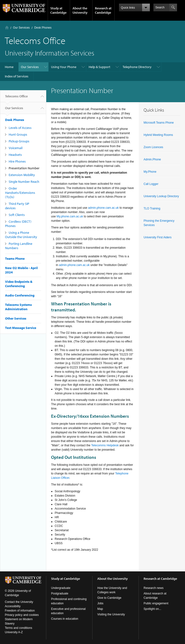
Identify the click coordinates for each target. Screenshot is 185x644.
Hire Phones (17, 161)
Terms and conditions (18, 628)
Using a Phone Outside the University (21, 235)
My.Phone (150, 172)
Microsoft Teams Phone (159, 123)
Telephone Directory (137, 67)
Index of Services (17, 76)
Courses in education (65, 619)
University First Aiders (158, 237)
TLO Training (152, 208)
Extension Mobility (22, 175)
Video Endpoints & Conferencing (19, 284)
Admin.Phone (152, 159)
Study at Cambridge (58, 10)
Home (7, 28)
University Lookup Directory (161, 196)
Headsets (15, 155)
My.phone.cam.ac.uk (70, 216)
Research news (154, 588)
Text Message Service (21, 328)
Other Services (16, 318)
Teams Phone (15, 259)
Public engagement (156, 603)
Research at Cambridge (103, 10)
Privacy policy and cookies (22, 615)
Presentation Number (24, 168)
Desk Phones (43, 28)
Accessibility (13, 606)
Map (100, 609)
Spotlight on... (152, 609)
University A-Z (14, 632)
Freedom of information (20, 611)
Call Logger (151, 184)
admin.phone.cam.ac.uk (103, 208)
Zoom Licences (153, 147)
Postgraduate (60, 593)
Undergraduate (61, 588)
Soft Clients (17, 215)
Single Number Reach (24, 182)
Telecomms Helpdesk (105, 445)
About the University (80, 10)
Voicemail (16, 148)
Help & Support (99, 67)
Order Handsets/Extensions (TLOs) (20, 193)
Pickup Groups (19, 141)
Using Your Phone (64, 67)
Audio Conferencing (20, 295)
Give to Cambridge (109, 598)
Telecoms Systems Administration (18, 307)
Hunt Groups (18, 134)
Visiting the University (111, 614)
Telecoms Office (16, 98)
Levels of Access (20, 128)
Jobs (100, 603)
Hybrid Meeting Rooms (158, 135)
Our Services (21, 28)
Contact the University (19, 602)
